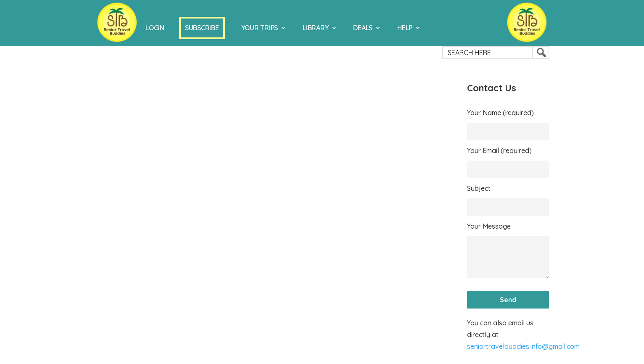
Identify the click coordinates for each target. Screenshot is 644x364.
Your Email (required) (499, 150)
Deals (363, 28)
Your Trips (260, 28)
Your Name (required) (500, 113)
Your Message (489, 226)
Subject (479, 188)
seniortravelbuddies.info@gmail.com (523, 346)
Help (405, 28)
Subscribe (202, 28)
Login (155, 28)
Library (315, 28)
